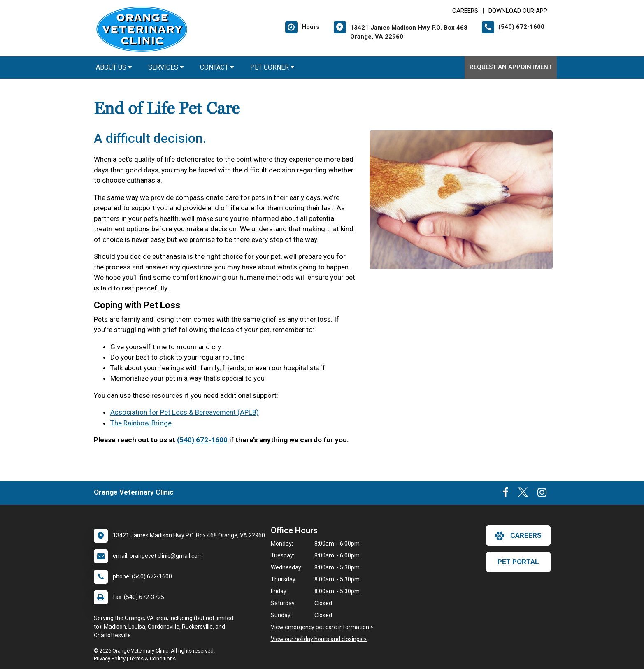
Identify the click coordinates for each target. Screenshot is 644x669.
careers (518, 536)
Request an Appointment (511, 67)
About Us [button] (114, 67)
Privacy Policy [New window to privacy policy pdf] (110, 659)
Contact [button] (217, 67)
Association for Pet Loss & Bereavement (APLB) (185, 412)
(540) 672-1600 (202, 440)
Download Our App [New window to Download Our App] (518, 11)
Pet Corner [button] (272, 67)
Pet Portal (518, 562)
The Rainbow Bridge (141, 423)
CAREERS (465, 11)
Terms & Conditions (152, 659)
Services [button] (166, 67)
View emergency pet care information (320, 627)
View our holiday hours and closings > (319, 639)
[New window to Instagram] (542, 494)
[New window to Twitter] (523, 494)
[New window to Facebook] (506, 494)
